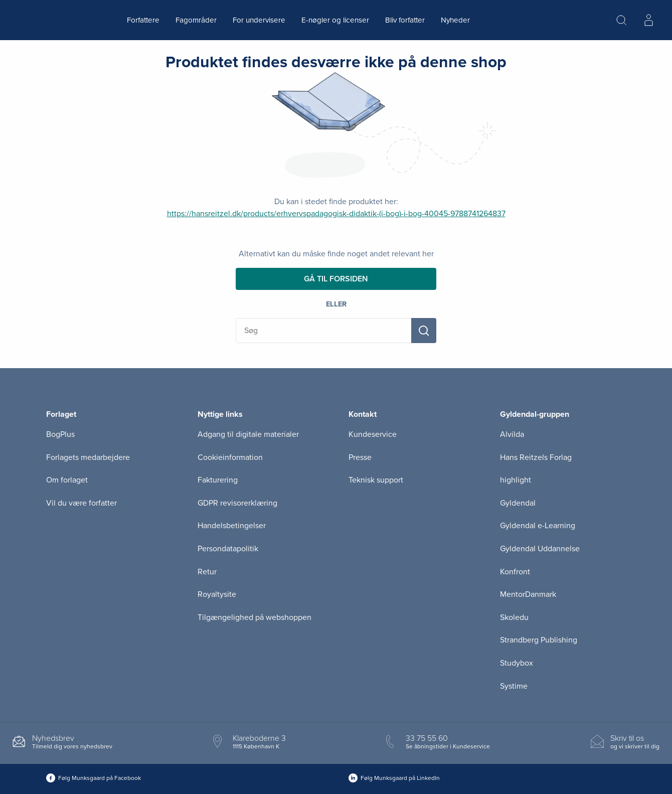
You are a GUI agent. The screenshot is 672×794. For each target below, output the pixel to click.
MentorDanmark (528, 594)
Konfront (515, 572)
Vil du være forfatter (81, 503)
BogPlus (60, 434)
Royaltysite (217, 594)
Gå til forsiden (336, 279)
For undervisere (259, 20)
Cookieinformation (230, 457)
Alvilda (512, 434)
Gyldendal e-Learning (538, 526)
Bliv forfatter (405, 20)
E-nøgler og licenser (335, 20)
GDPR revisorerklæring (237, 503)
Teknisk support (376, 480)
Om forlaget (67, 480)
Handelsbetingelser (232, 526)
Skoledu (514, 617)
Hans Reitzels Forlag (536, 457)
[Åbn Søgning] (621, 20)
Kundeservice (373, 434)
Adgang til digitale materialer (248, 434)
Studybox (517, 663)
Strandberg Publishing (539, 640)
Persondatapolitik (228, 549)
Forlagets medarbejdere (88, 457)
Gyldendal (518, 503)
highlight (516, 480)
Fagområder (196, 20)
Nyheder (455, 20)
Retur (207, 572)
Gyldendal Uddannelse (540, 549)
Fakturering (218, 480)
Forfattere (143, 20)
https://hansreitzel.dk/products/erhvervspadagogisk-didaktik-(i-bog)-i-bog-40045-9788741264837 (336, 214)
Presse (360, 457)
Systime (514, 686)
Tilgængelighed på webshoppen (255, 617)
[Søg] (424, 331)
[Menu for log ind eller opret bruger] (648, 20)
